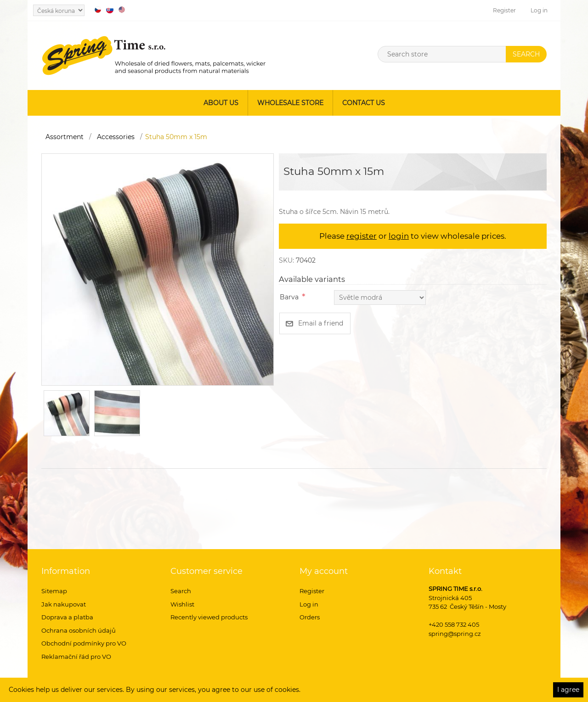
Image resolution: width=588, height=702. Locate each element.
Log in (539, 10)
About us (221, 103)
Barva (289, 297)
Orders (310, 617)
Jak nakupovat (64, 604)
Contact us (364, 103)
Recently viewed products (209, 617)
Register (504, 10)
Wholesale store (290, 103)
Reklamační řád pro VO (76, 657)
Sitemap (54, 591)
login (399, 236)
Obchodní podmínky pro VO (84, 643)
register (362, 236)
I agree (568, 690)
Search (181, 591)
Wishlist (182, 604)
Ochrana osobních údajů (79, 630)
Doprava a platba (67, 617)
